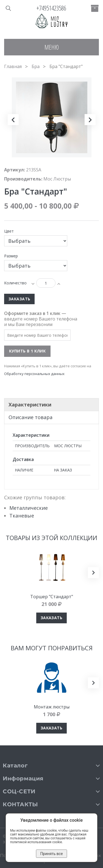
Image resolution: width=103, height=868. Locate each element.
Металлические (29, 508)
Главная (13, 66)
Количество (15, 283)
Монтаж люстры (52, 707)
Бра (36, 66)
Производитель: (23, 179)
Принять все (51, 854)
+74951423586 (51, 8)
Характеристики (30, 405)
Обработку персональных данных (34, 374)
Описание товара (30, 417)
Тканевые (22, 516)
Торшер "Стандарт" (52, 597)
